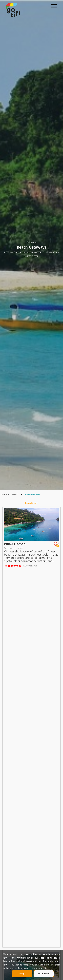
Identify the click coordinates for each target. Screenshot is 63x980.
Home (4, 494)
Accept (22, 974)
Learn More (44, 974)
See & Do (16, 494)
